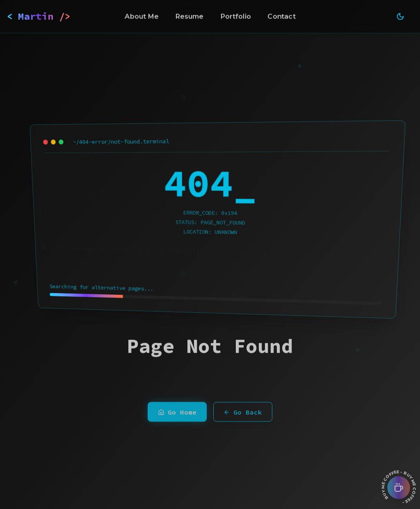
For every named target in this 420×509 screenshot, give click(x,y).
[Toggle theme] (400, 16)
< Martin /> (39, 16)
